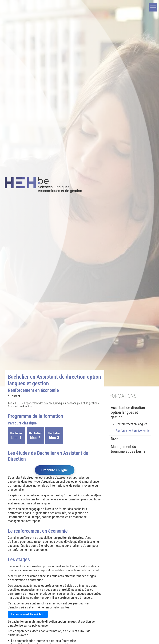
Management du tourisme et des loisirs (128, 449)
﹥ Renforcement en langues (130, 424)
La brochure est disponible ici (28, 614)
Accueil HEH (15, 403)
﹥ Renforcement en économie (131, 430)
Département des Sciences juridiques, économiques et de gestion (61, 403)
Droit (115, 439)
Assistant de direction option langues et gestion (128, 412)
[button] (153, 7)
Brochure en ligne (55, 470)
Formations (123, 396)
